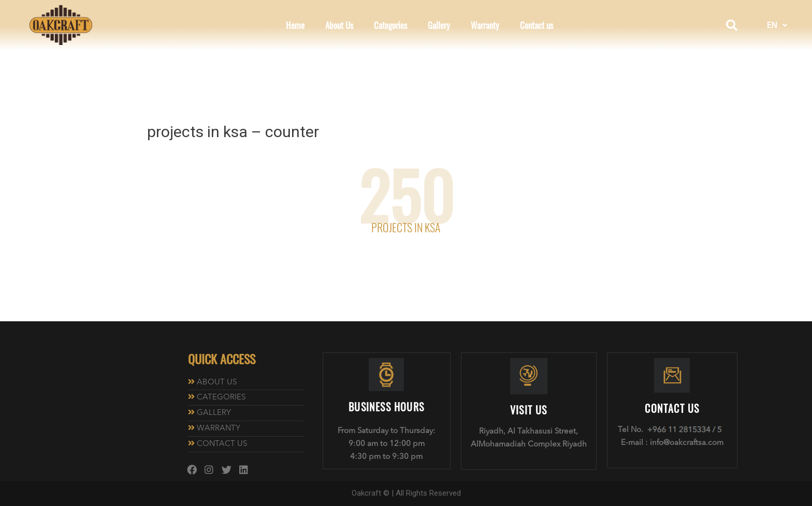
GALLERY (214, 413)
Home (295, 25)
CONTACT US (222, 444)
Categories (390, 25)
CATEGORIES (221, 398)
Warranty (485, 25)
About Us (339, 25)
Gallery (439, 25)
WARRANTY (219, 429)
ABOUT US (217, 383)
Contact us (536, 25)
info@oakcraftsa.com (687, 443)
